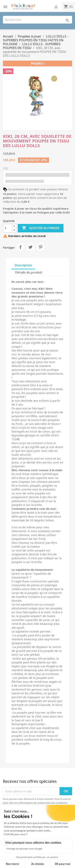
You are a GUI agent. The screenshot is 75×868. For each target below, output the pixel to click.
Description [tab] (23, 265)
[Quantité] (8, 228)
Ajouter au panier (41, 228)
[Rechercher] (37, 20)
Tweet (30, 247)
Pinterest (40, 247)
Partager (20, 247)
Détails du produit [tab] (29, 272)
